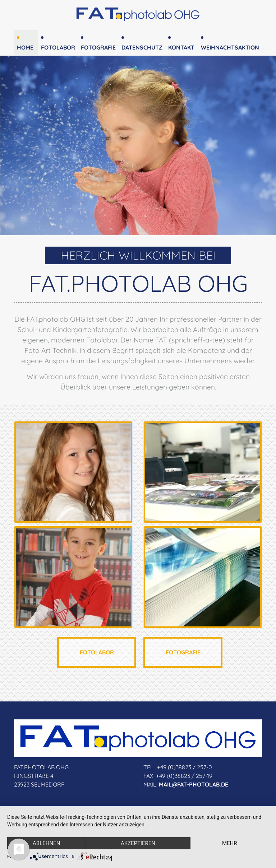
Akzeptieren (138, 843)
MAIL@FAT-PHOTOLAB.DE (194, 784)
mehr (230, 843)
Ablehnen (46, 843)
